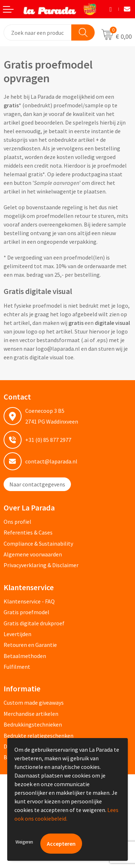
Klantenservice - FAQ (29, 601)
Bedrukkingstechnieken (33, 724)
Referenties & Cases (28, 532)
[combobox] (38, 32)
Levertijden (17, 634)
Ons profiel (17, 522)
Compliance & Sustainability (38, 543)
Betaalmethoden (25, 656)
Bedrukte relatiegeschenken (39, 736)
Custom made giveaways (34, 703)
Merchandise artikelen (31, 714)
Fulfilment (17, 667)
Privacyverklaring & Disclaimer (41, 565)
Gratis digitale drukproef (34, 623)
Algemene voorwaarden (33, 554)
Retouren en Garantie (30, 645)
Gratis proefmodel (26, 612)
